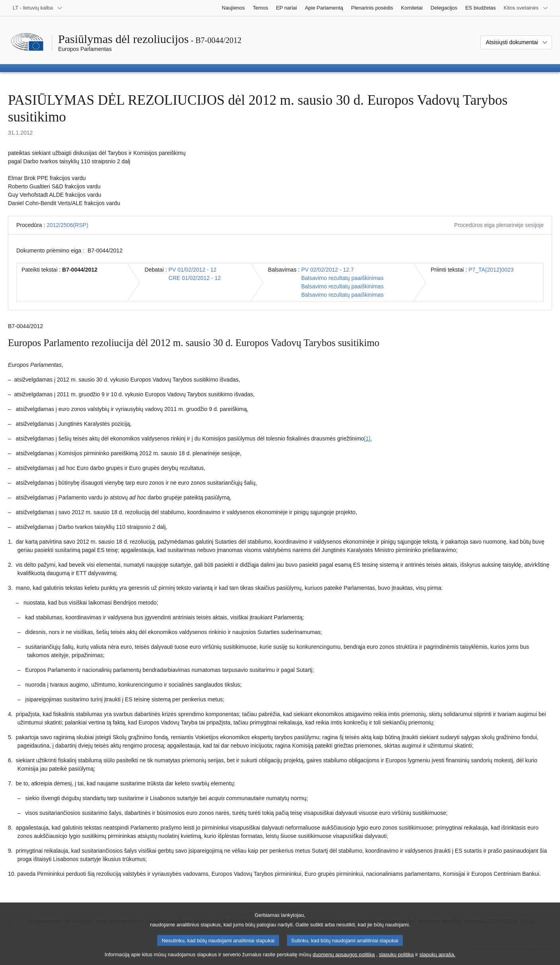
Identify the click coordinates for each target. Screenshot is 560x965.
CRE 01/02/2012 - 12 (195, 278)
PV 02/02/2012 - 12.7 (328, 270)
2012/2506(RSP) (67, 225)
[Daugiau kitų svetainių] (526, 8)
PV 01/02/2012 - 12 (192, 270)
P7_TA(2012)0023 (491, 270)
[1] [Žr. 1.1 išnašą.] (367, 438)
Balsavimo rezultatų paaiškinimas (342, 278)
